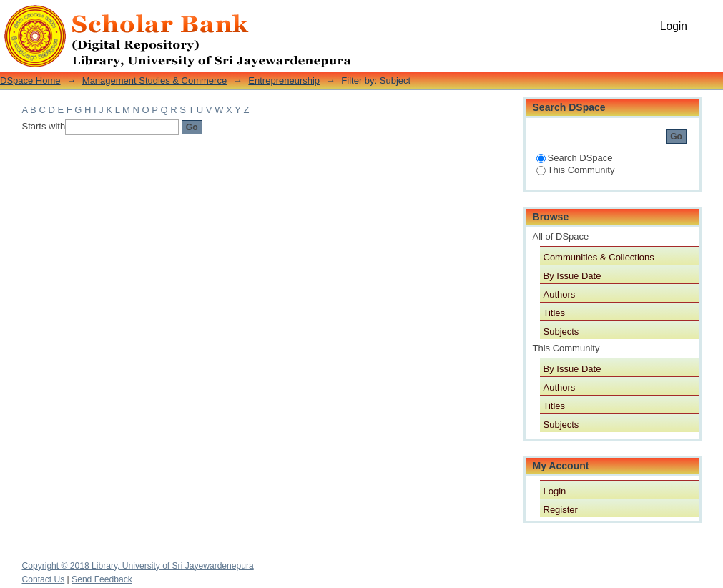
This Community (576, 170)
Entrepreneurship (284, 80)
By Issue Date (572, 276)
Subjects (561, 332)
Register (561, 510)
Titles (555, 313)
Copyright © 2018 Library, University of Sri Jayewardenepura (138, 566)
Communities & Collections (599, 257)
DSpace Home (30, 80)
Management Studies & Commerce (154, 80)
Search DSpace (575, 158)
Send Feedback (102, 579)
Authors (560, 294)
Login (674, 26)
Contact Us (44, 579)
